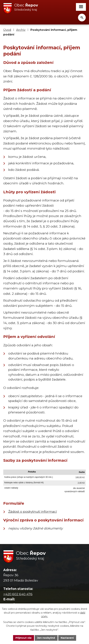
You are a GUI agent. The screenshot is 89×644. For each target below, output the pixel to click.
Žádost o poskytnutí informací (33, 512)
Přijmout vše (24, 638)
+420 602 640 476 (18, 594)
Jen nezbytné (46, 638)
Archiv (21, 30)
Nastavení (67, 638)
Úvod (7, 30)
